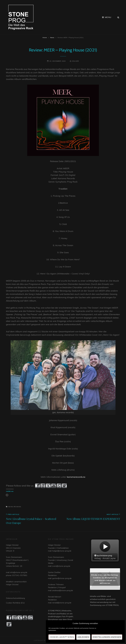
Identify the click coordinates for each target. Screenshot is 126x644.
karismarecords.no (76, 477)
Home (45, 38)
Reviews (17, 507)
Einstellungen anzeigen (107, 637)
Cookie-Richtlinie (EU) (15, 603)
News (52, 38)
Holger (75, 61)
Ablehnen (83, 637)
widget (105, 551)
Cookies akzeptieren (62, 637)
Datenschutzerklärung (15, 598)
